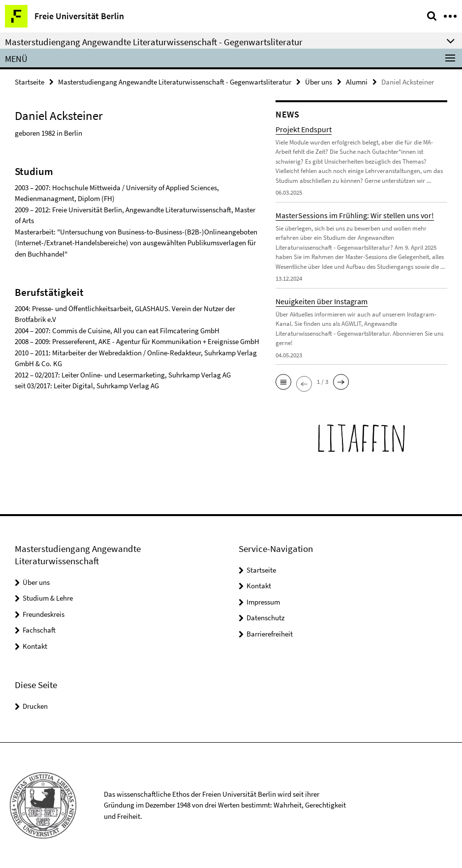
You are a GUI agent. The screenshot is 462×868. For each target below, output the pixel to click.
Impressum (263, 602)
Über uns (319, 82)
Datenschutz (265, 618)
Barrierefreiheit (270, 634)
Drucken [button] (35, 706)
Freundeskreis (44, 614)
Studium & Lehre (48, 598)
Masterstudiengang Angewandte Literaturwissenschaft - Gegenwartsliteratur (175, 82)
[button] (283, 382)
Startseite (30, 82)
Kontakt (35, 646)
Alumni (357, 82)
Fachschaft (39, 630)
